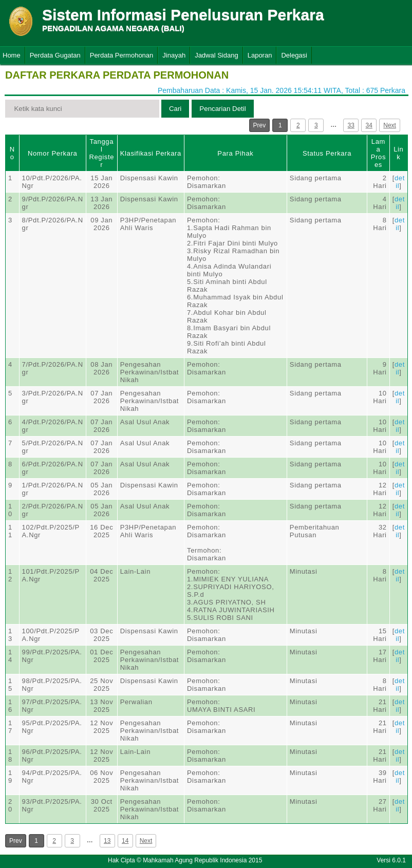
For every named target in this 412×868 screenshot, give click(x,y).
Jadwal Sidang (217, 55)
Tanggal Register (101, 153)
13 (107, 841)
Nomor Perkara (53, 153)
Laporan (260, 55)
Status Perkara (327, 153)
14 (125, 841)
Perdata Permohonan (122, 55)
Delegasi (294, 55)
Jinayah (174, 55)
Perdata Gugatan (55, 55)
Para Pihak (235, 153)
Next (390, 125)
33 (351, 125)
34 (369, 125)
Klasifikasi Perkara (151, 153)
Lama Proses (378, 153)
